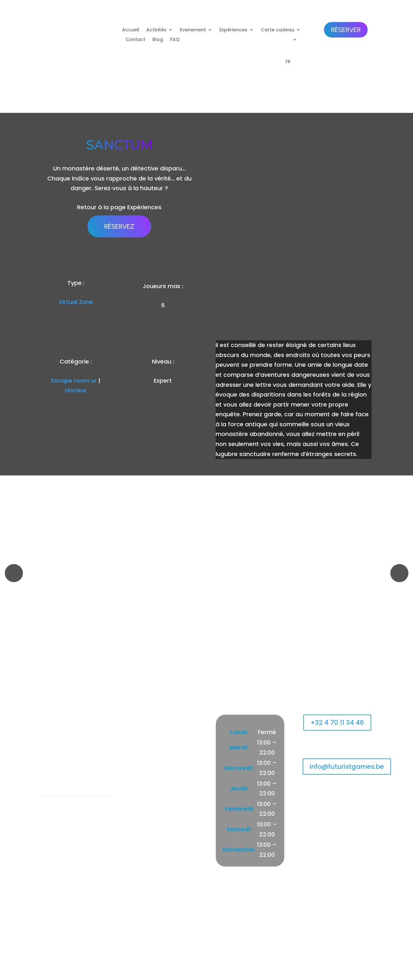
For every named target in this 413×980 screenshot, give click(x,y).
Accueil (131, 30)
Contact (135, 40)
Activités (156, 30)
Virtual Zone (76, 302)
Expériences (233, 30)
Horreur (76, 390)
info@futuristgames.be (347, 767)
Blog (158, 40)
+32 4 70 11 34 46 (337, 723)
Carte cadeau (278, 30)
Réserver (346, 30)
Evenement (193, 30)
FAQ (175, 40)
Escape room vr (74, 381)
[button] (14, 573)
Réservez (119, 226)
